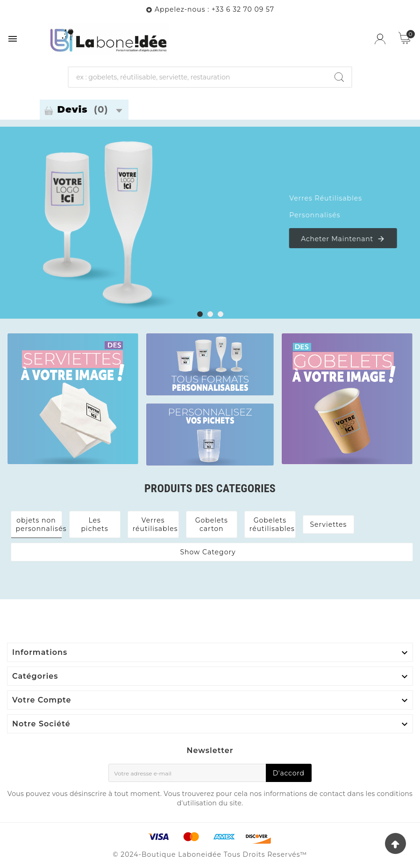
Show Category (208, 552)
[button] (200, 315)
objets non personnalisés (41, 524)
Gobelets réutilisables (272, 524)
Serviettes (328, 524)
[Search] (339, 77)
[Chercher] (198, 77)
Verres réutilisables (155, 524)
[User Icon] (380, 39)
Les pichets (94, 524)
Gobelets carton (212, 524)
